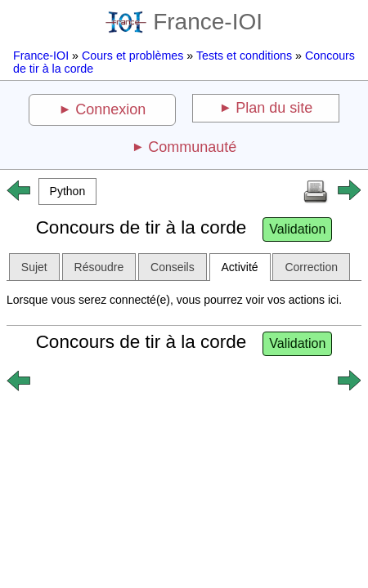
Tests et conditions (244, 56)
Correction (311, 267)
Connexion (110, 109)
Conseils (173, 267)
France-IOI (184, 22)
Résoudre (99, 267)
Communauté (192, 147)
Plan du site (274, 108)
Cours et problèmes (132, 56)
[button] (67, 192)
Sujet (34, 267)
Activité (240, 267)
